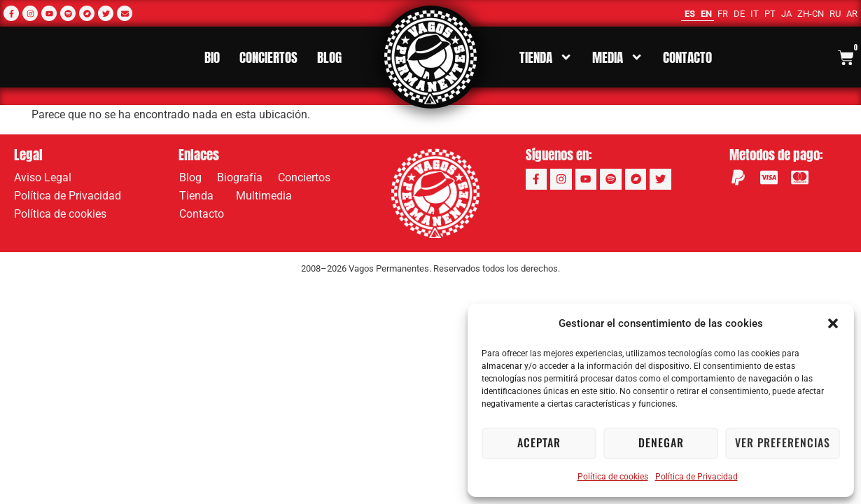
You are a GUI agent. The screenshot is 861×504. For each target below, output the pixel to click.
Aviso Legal (43, 177)
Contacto (687, 57)
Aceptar (539, 443)
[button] (833, 323)
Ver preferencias (783, 443)
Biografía (240, 177)
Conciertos (268, 57)
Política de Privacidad (696, 477)
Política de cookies (613, 477)
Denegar (661, 443)
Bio (212, 57)
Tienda (546, 57)
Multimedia (267, 196)
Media (618, 57)
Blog (329, 57)
